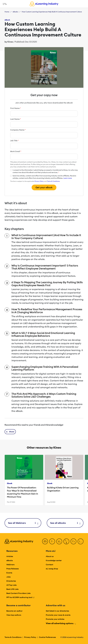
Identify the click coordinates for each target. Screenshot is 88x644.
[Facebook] (45, 541)
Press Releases (13, 569)
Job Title (14, 141)
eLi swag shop (52, 569)
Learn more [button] (68, 178)
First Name (16, 108)
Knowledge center (54, 560)
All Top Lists (11, 585)
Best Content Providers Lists (18, 593)
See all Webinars (23, 523)
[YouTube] (66, 541)
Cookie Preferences (47, 637)
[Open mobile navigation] (4, 4)
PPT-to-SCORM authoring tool (20, 597)
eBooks (15, 12)
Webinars (10, 565)
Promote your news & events (58, 615)
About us (50, 556)
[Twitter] (52, 541)
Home (7, 12)
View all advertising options (61, 623)
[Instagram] (81, 541)
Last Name (16, 119)
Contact (49, 565)
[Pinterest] (73, 541)
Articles (10, 556)
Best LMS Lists (12, 589)
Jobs (8, 577)
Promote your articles (55, 619)
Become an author (14, 611)
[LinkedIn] (59, 541)
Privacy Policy (39, 181)
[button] (10, 432)
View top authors (14, 615)
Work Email (16, 151)
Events (9, 573)
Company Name (18, 130)
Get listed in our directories (57, 611)
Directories (11, 581)
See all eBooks (65, 523)
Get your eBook (44, 187)
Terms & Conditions (53, 181)
